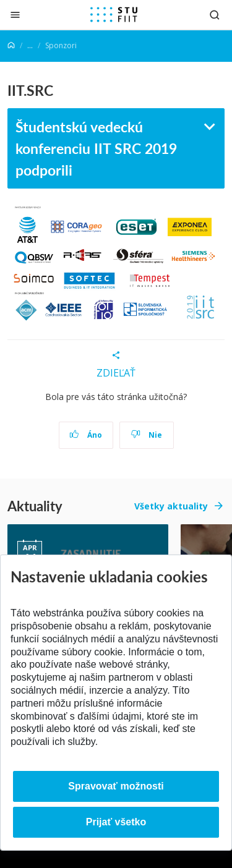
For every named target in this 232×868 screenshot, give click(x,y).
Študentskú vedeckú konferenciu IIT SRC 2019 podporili (96, 148)
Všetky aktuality (171, 506)
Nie (146, 435)
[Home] (11, 45)
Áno (86, 435)
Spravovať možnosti (116, 786)
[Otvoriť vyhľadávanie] (215, 15)
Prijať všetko (116, 822)
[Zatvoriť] (15, 15)
